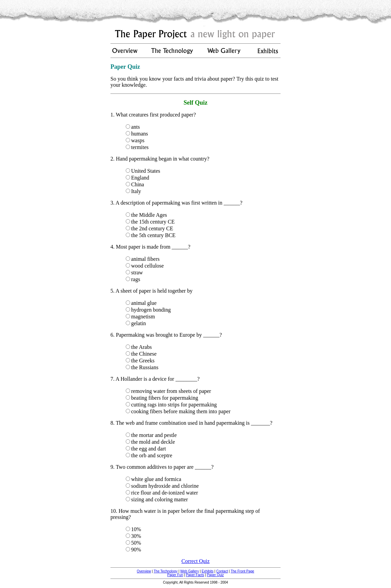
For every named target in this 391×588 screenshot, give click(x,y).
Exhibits (208, 571)
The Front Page (242, 571)
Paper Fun (175, 575)
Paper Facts (195, 575)
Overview (144, 571)
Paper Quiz (215, 575)
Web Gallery (190, 571)
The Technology (165, 571)
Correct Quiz (195, 561)
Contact (222, 571)
